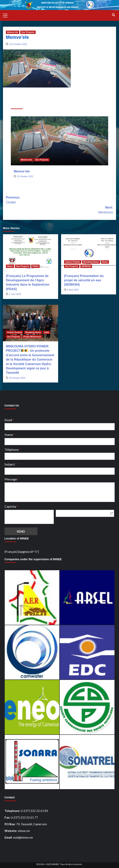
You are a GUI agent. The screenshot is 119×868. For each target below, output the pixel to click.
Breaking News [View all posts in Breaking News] (91, 262)
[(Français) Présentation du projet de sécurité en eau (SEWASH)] (89, 252)
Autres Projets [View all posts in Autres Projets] (73, 262)
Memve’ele (22, 171)
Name (10, 435)
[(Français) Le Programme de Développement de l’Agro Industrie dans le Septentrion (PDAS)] (31, 252)
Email (9, 420)
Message (12, 479)
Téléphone (13, 449)
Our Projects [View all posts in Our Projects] (28, 32)
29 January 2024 (17, 378)
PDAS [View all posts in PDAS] (36, 266)
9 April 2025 (73, 290)
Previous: (59, 200)
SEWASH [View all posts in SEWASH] (86, 266)
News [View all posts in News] (10, 266)
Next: (59, 210)
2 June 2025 (15, 294)
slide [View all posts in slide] (47, 332)
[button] (7, 15)
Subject (11, 464)
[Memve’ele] (59, 141)
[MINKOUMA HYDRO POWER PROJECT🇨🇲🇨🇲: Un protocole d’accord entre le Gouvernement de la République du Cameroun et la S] (31, 323)
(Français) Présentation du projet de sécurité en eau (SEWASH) (84, 280)
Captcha (11, 506)
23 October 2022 (18, 44)
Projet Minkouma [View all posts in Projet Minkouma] (32, 337)
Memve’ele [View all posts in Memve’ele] (13, 32)
